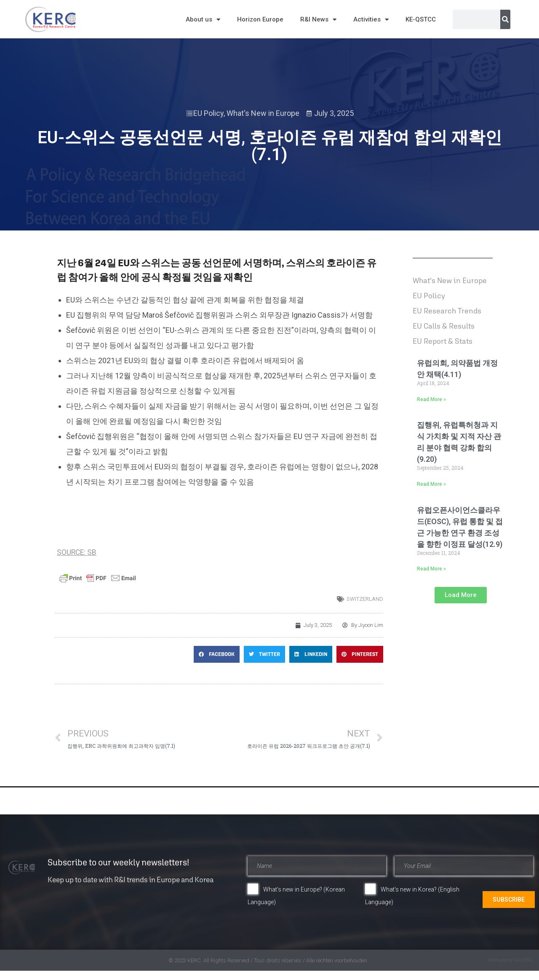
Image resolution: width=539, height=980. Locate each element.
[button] (217, 654)
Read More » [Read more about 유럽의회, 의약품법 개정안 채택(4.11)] (431, 399)
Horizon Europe (260, 19)
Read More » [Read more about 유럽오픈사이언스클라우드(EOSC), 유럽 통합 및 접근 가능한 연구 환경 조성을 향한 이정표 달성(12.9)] (431, 569)
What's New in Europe (263, 113)
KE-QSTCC (421, 19)
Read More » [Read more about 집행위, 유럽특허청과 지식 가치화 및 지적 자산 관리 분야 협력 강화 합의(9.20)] (431, 484)
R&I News (318, 20)
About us (203, 20)
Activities (371, 20)
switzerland (365, 599)
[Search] (505, 19)
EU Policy (208, 113)
